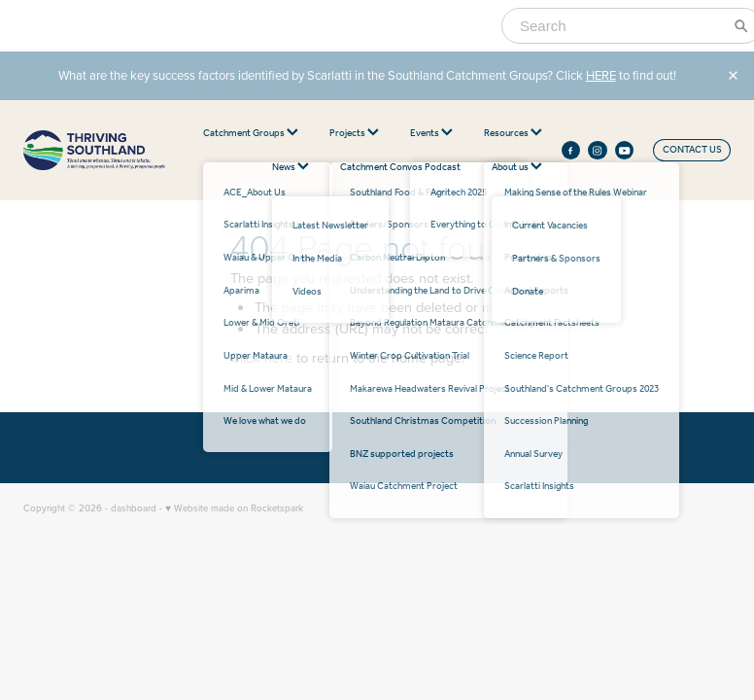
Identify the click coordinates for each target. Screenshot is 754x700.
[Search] (620, 26)
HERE (601, 75)
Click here (261, 357)
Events (431, 134)
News (291, 168)
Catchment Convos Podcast (400, 168)
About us (517, 168)
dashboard (134, 507)
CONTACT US (692, 150)
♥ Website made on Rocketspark (234, 507)
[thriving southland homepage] (94, 151)
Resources (513, 134)
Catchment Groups (251, 134)
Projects (354, 134)
